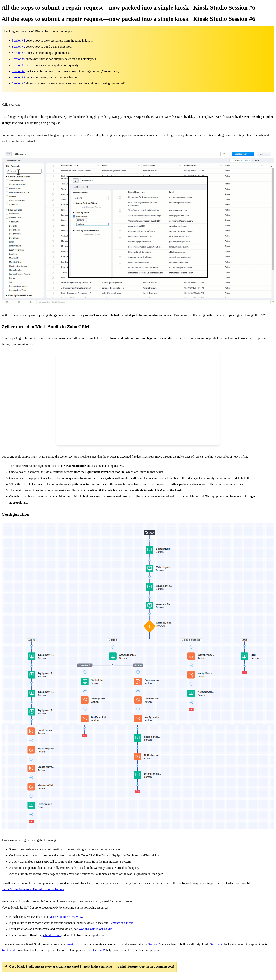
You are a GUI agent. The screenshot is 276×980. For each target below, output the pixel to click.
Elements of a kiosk (121, 923)
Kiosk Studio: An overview (65, 917)
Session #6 (18, 71)
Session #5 (18, 65)
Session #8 (18, 83)
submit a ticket (52, 935)
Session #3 (18, 53)
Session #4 (18, 59)
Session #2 (18, 47)
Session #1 (18, 40)
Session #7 (18, 77)
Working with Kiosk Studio (95, 929)
